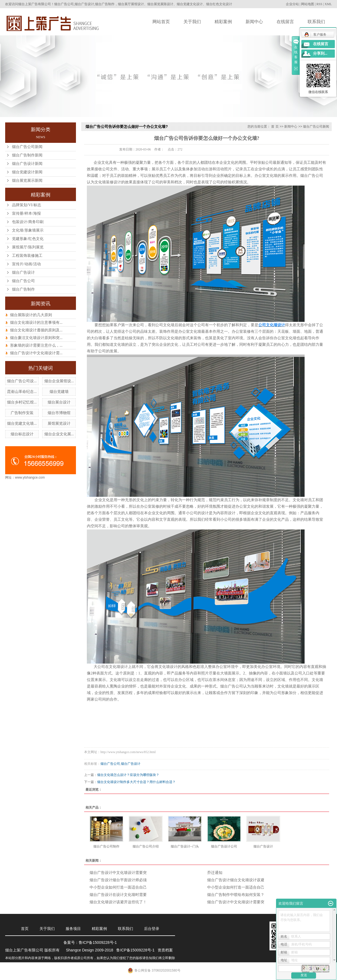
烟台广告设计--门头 (185, 846)
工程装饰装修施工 (27, 256)
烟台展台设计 (59, 402)
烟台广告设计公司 (224, 846)
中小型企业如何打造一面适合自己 (118, 887)
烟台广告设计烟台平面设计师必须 (118, 880)
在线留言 (285, 22)
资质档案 (165, 950)
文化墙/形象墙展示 (28, 230)
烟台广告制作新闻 (27, 155)
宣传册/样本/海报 (26, 213)
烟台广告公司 (23, 281)
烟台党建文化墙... (22, 423)
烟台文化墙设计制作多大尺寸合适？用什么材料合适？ (136, 782)
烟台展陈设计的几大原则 (31, 315)
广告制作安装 (22, 413)
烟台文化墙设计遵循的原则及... (36, 330)
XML (328, 4)
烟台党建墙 (59, 392)
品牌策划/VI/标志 (27, 205)
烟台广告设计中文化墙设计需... (36, 353)
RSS (319, 4)
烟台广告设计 (23, 272)
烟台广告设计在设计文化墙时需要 (118, 895)
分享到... (320, 53)
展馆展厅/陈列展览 (28, 247)
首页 (25, 929)
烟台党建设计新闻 (27, 172)
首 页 (275, 127)
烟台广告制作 (23, 289)
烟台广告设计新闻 (27, 164)
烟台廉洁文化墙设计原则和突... (36, 338)
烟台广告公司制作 (106, 846)
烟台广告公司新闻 (27, 147)
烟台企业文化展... (59, 434)
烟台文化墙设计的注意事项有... (36, 323)
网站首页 (161, 22)
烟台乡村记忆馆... (22, 402)
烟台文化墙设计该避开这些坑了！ (118, 902)
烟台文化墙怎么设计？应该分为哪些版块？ (128, 775)
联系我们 (316, 22)
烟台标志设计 (22, 434)
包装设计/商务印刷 (28, 222)
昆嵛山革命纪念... (22, 392)
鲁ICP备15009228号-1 (98, 942)
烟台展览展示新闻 (27, 181)
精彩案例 (223, 22)
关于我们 (192, 22)
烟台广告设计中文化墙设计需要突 (118, 873)
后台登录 (152, 929)
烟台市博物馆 (59, 413)
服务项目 (73, 929)
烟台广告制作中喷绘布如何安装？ (236, 895)
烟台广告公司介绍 (146, 846)
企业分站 (292, 4)
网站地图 (308, 4)
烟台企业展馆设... (59, 381)
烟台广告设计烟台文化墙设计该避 (236, 880)
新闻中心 (254, 22)
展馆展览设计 (59, 423)
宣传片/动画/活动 (26, 264)
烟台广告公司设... (22, 381)
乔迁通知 (215, 873)
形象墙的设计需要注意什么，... (36, 345)
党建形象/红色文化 (28, 239)
